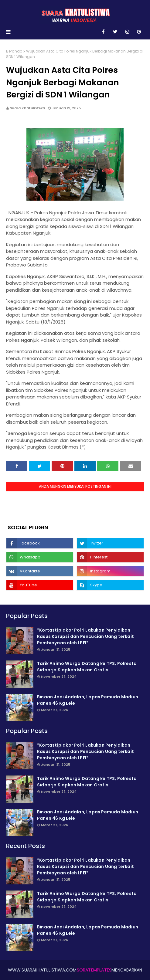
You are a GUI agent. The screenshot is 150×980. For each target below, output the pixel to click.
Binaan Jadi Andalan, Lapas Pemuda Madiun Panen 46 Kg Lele (88, 700)
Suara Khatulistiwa (27, 108)
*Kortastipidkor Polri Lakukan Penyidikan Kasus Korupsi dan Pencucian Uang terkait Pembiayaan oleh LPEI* (85, 636)
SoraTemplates (94, 970)
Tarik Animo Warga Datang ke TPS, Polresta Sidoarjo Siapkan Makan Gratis (87, 667)
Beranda (14, 51)
